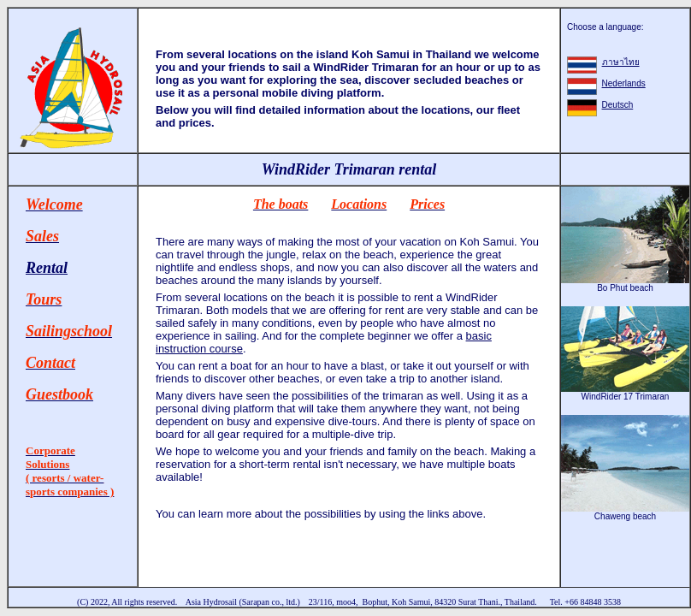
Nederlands (624, 83)
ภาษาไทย (621, 62)
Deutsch (618, 105)
